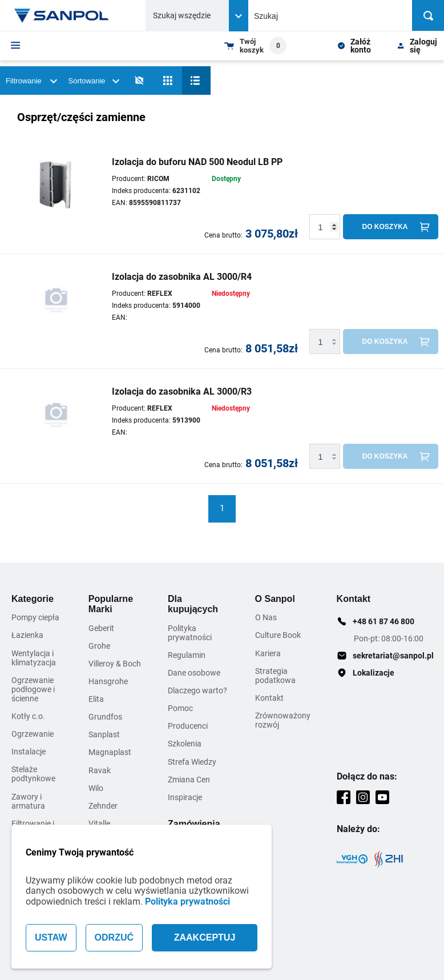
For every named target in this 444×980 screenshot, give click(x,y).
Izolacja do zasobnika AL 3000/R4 (182, 277)
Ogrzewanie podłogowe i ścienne (33, 689)
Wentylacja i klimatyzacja (34, 658)
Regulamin (187, 655)
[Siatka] (168, 81)
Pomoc (180, 708)
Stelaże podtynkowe (33, 774)
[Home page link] (62, 15)
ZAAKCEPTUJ (205, 937)
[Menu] (16, 45)
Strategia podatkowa (275, 676)
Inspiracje (185, 797)
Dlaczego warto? (197, 690)
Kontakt (269, 698)
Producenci (188, 726)
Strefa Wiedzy (192, 762)
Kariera (268, 653)
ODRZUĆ (114, 937)
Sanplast (104, 734)
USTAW (51, 937)
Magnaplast (110, 752)
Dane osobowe (194, 673)
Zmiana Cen (189, 780)
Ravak (100, 770)
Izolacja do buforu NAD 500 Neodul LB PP (197, 162)
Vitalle (99, 824)
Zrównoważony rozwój (283, 720)
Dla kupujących (193, 604)
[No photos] (139, 81)
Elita (96, 699)
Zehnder (103, 806)
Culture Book (278, 635)
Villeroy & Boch (115, 664)
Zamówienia (194, 824)
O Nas (266, 617)
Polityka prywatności (187, 901)
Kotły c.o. (28, 716)
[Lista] (196, 81)
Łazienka (27, 635)
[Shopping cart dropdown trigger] (255, 46)
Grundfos (105, 717)
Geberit (101, 628)
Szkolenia (185, 744)
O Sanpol (275, 599)
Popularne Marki (111, 604)
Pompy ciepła (35, 617)
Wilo (96, 788)
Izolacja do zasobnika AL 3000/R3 (182, 391)
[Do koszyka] (391, 227)
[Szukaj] (428, 15)
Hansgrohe (108, 681)
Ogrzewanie (33, 734)
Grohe (99, 646)
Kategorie (33, 599)
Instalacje (29, 752)
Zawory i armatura (28, 801)
